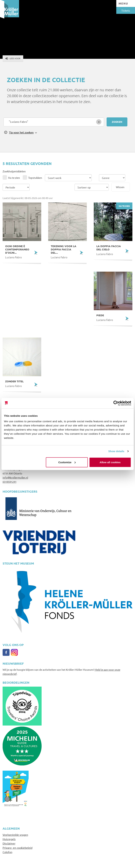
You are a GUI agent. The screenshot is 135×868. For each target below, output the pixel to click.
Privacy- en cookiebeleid (18, 848)
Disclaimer (9, 843)
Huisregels (9, 839)
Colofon (7, 852)
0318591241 (10, 482)
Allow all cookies (110, 462)
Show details (116, 451)
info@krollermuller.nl (15, 477)
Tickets (126, 10)
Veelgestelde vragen (15, 835)
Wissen (120, 187)
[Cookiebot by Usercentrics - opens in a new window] (116, 403)
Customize (67, 462)
